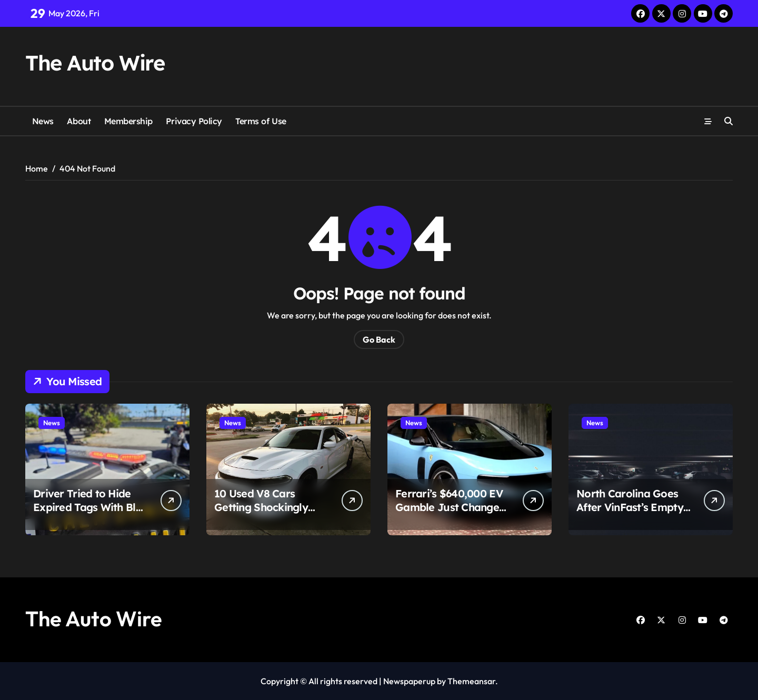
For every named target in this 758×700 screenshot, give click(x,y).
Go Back (379, 339)
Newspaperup (409, 681)
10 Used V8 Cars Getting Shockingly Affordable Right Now (268, 507)
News (43, 121)
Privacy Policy (194, 121)
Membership (128, 121)
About (79, 121)
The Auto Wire (95, 63)
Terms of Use (261, 121)
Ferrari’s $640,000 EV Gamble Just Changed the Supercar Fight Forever (450, 514)
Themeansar (471, 681)
